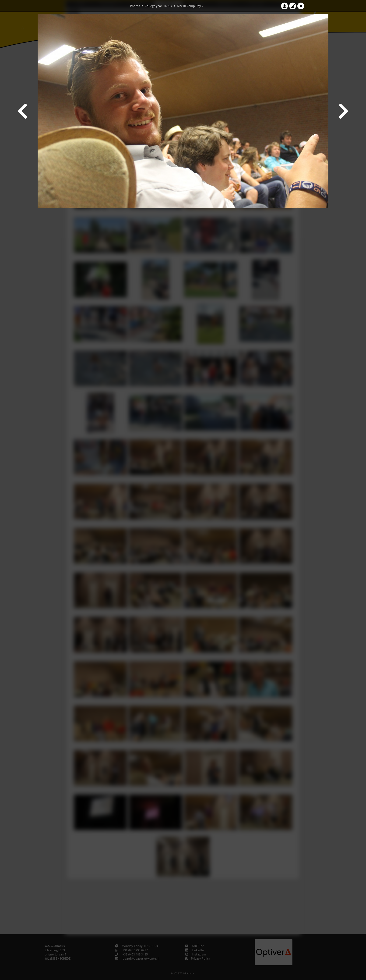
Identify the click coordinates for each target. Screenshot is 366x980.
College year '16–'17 (158, 6)
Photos (135, 6)
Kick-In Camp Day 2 (190, 6)
